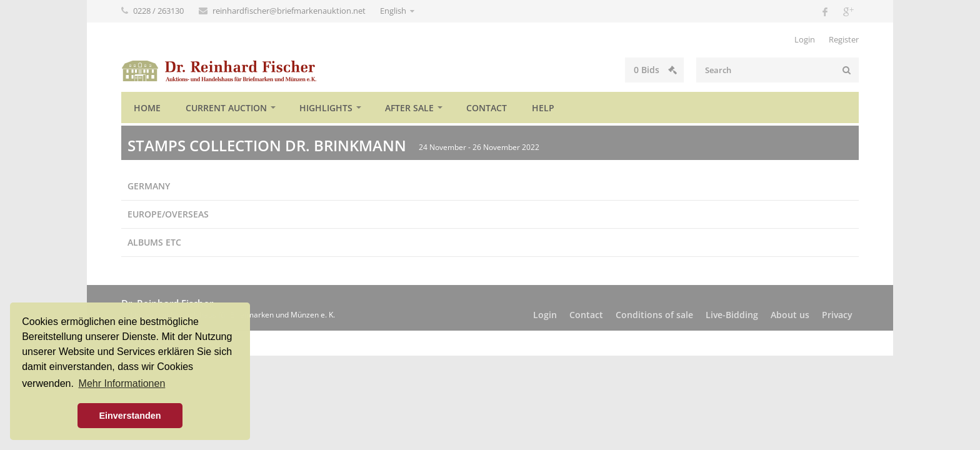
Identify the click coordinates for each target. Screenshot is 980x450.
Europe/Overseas (168, 214)
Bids (655, 70)
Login (805, 39)
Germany (149, 186)
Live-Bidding (732, 315)
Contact (487, 108)
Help (543, 108)
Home (147, 108)
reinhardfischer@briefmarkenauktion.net (290, 11)
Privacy (837, 315)
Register (844, 39)
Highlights (326, 108)
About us (790, 315)
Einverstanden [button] (130, 416)
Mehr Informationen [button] (122, 383)
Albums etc (154, 242)
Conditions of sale (654, 315)
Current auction (226, 108)
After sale (409, 108)
